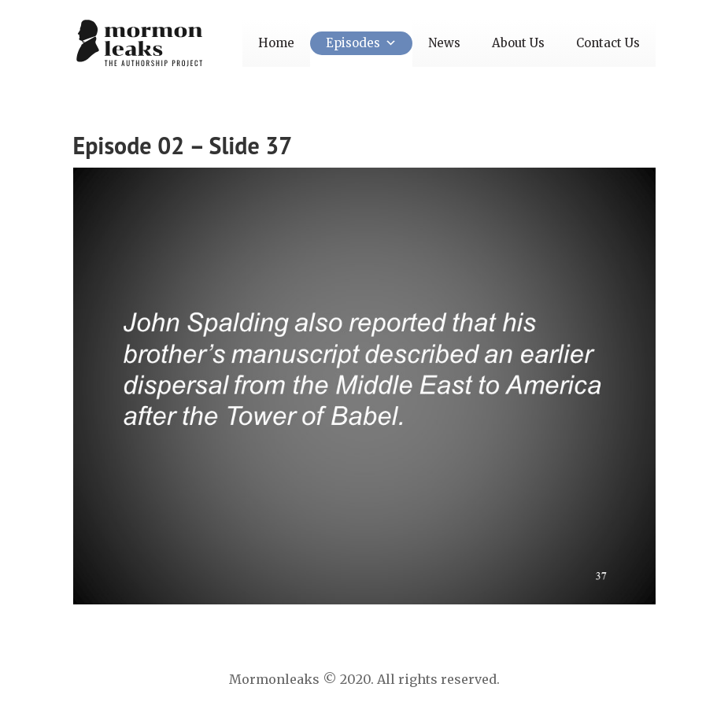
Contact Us (608, 43)
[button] (388, 43)
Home (276, 43)
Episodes (361, 43)
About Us (518, 43)
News (444, 43)
